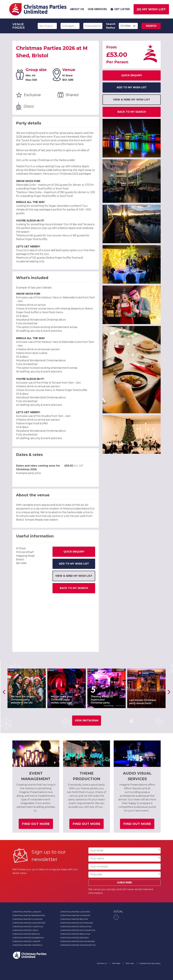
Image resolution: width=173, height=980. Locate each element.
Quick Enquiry (74, 552)
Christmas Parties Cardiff (26, 941)
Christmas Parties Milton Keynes (77, 941)
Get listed (120, 9)
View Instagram (87, 720)
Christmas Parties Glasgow (27, 919)
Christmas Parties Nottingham (77, 923)
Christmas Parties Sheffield (27, 945)
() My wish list (151, 9)
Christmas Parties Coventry (75, 915)
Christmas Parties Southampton (78, 930)
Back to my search (74, 588)
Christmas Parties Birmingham (29, 915)
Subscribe (124, 883)
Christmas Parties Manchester (29, 923)
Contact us (102, 963)
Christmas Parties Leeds (25, 930)
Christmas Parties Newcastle (76, 927)
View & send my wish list (74, 576)
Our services (97, 9)
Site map (130, 963)
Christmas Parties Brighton (75, 934)
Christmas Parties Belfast (74, 919)
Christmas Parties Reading (74, 938)
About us (77, 9)
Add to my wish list (74, 564)
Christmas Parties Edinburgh (28, 938)
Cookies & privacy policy (150, 963)
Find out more (37, 825)
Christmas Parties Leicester (75, 912)
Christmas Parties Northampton (78, 945)
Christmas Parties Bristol (26, 934)
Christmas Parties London (27, 912)
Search (151, 26)
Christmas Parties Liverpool (28, 927)
